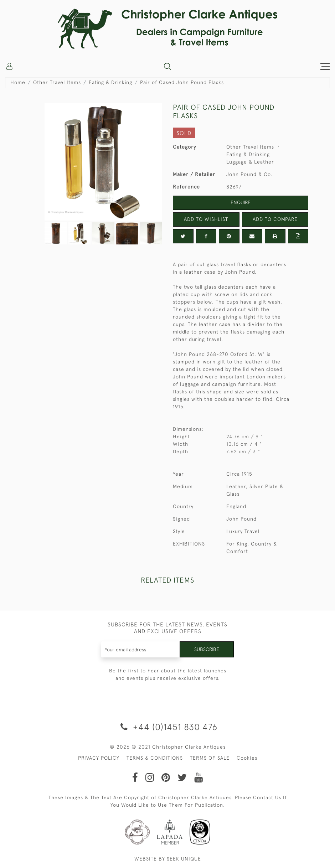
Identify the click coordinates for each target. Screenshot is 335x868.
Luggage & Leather (250, 162)
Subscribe (207, 649)
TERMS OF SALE (210, 758)
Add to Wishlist (206, 219)
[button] (167, 66)
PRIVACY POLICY (99, 758)
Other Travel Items (57, 82)
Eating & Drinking (110, 82)
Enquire (241, 202)
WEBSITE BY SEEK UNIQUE (168, 859)
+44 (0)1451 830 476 (168, 727)
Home (18, 82)
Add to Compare (275, 219)
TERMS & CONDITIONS (155, 758)
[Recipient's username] (141, 649)
